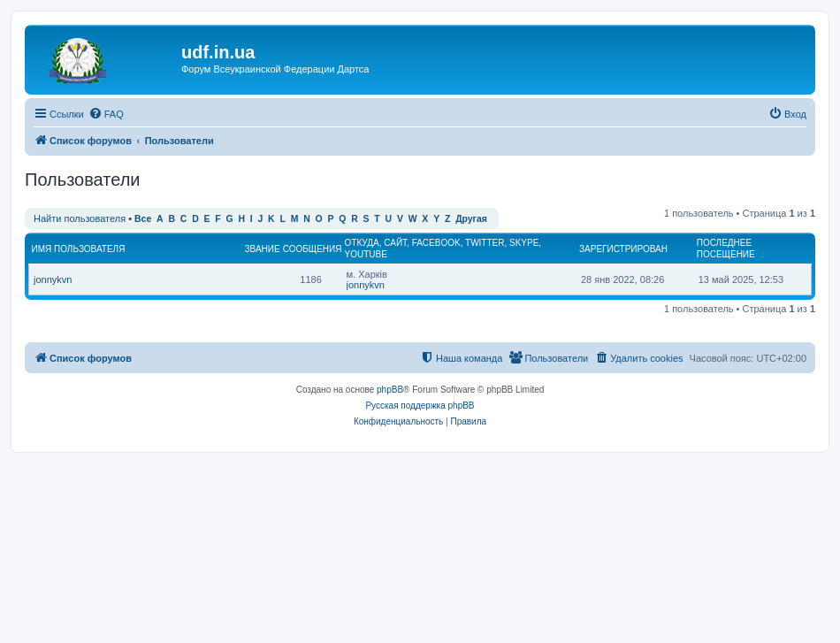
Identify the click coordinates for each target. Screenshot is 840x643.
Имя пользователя (79, 249)
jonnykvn (53, 279)
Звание (263, 249)
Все (143, 219)
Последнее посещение (726, 249)
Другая (471, 219)
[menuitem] (106, 114)
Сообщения (313, 249)
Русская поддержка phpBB (420, 406)
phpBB (390, 390)
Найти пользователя (80, 218)
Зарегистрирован (623, 249)
